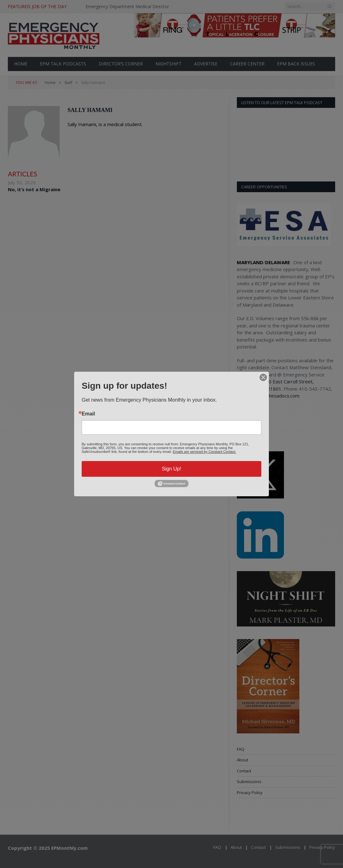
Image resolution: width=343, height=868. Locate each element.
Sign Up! (171, 469)
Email (88, 414)
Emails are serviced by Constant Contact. (204, 452)
